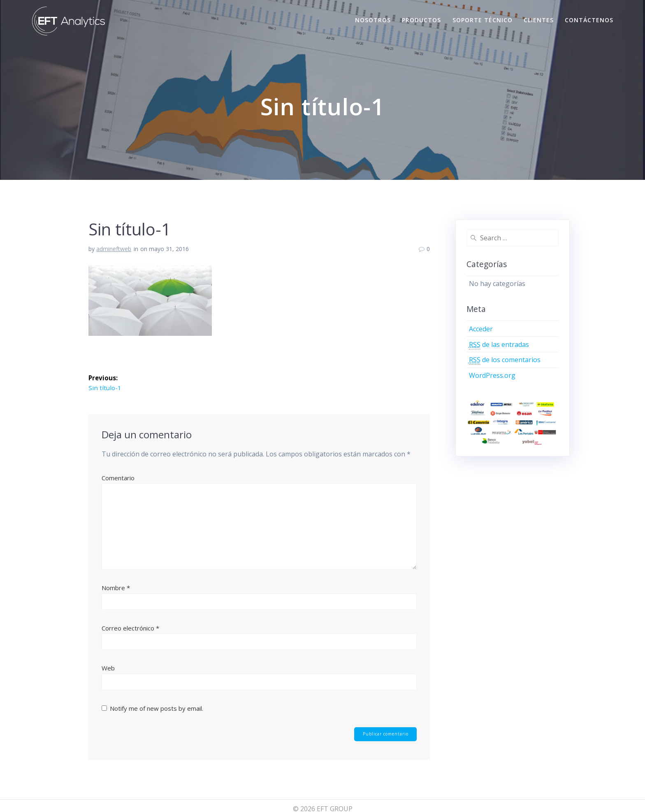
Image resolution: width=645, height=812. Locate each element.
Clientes (539, 20)
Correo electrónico (130, 628)
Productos (421, 20)
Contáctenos (589, 20)
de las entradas (499, 345)
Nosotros (373, 20)
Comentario (118, 478)
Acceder (481, 329)
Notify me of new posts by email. (157, 709)
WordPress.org (492, 375)
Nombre (116, 588)
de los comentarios (505, 360)
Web (108, 669)
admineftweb (114, 249)
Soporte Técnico (483, 20)
